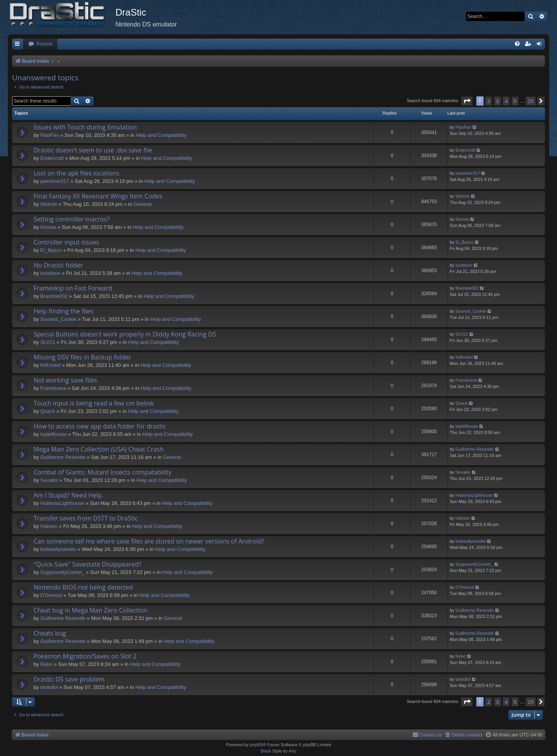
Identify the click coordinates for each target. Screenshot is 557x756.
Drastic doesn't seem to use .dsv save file (93, 150)
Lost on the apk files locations (76, 173)
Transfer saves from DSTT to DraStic (86, 518)
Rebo (46, 664)
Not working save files (65, 380)
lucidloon (50, 273)
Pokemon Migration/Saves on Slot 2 (85, 656)
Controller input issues (66, 242)
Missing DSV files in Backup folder (82, 357)
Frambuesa (53, 388)
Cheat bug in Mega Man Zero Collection (91, 610)
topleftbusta (53, 434)
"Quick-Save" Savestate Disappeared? (88, 564)
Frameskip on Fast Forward (73, 288)
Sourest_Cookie (58, 319)
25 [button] (531, 101)
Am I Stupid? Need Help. (68, 495)
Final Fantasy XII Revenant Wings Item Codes (98, 196)
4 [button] (506, 101)
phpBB (256, 745)
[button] (467, 101)
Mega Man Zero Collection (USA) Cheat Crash (98, 449)
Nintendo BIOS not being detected (83, 587)
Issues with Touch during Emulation (85, 127)
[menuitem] (40, 44)
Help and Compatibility (161, 135)
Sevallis (49, 480)
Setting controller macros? (72, 219)
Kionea (48, 227)
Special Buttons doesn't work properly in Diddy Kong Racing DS (125, 334)
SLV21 (48, 342)
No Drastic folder (58, 265)
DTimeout (51, 595)
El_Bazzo (51, 250)
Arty (293, 751)
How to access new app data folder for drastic (100, 426)
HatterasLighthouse (62, 503)
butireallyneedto (58, 549)
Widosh (49, 204)
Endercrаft (52, 158)
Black (266, 751)
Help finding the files (63, 311)
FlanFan (50, 135)
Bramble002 (54, 296)
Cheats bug (50, 633)
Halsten (49, 526)
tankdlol (49, 687)
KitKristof (50, 365)
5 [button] (515, 101)
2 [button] (489, 101)
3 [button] (498, 101)
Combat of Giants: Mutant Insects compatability (103, 472)
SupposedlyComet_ (62, 572)
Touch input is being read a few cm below (94, 403)
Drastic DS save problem (69, 679)
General (142, 204)
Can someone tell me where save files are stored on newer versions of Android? (149, 541)
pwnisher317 (55, 181)
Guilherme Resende (63, 457)
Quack (48, 411)
